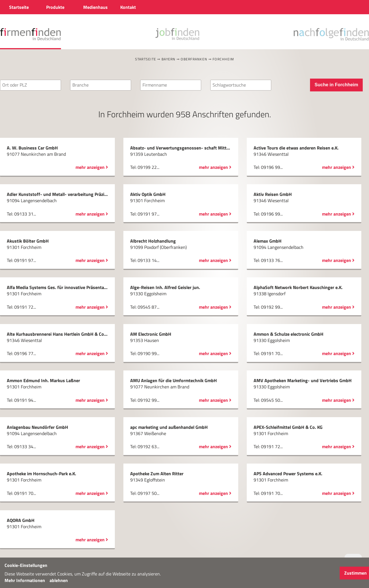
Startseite (146, 59)
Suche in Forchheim (336, 85)
